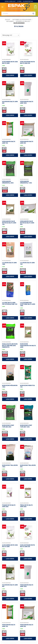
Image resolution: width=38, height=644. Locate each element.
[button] (2, 7)
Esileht (8, 20)
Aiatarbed (10, 21)
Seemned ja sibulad (23, 21)
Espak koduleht (10, 1)
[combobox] (18, 14)
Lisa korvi (10, 75)
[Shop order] (11, 35)
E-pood (19, 1)
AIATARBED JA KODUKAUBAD (22, 20)
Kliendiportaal (28, 1)
